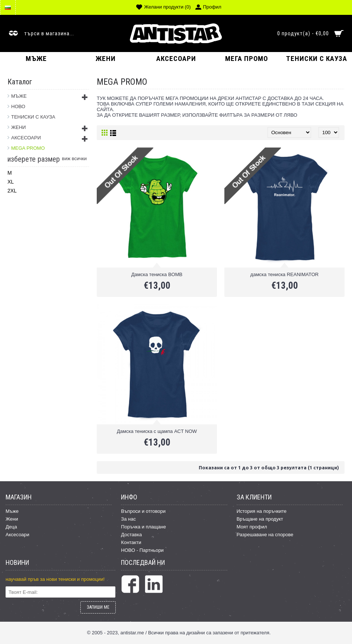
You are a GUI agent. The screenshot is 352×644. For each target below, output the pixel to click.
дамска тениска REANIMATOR (284, 274)
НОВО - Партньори (142, 550)
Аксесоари (17, 535)
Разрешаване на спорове (265, 535)
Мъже (12, 511)
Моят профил (252, 527)
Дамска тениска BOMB (157, 274)
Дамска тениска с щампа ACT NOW (157, 431)
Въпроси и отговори (143, 511)
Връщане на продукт (260, 519)
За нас (128, 519)
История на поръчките (262, 511)
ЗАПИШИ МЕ (98, 607)
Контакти (131, 542)
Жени (12, 519)
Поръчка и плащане (143, 527)
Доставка (131, 535)
